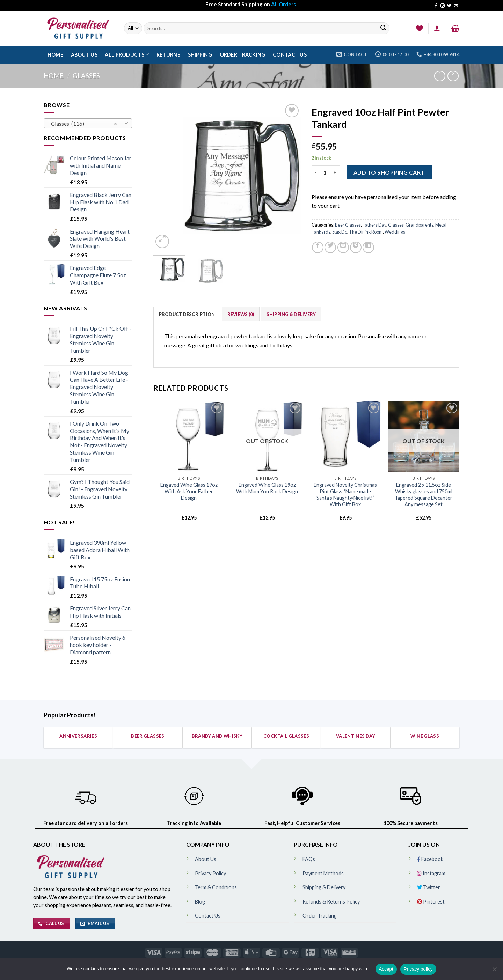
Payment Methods (323, 873)
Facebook (430, 859)
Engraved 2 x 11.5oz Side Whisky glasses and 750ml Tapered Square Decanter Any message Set (424, 495)
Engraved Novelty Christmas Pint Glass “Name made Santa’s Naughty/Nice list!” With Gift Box (345, 495)
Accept (386, 969)
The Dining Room (366, 232)
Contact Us (290, 55)
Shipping (200, 55)
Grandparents (420, 225)
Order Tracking (243, 55)
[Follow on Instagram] (443, 6)
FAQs (309, 859)
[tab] (187, 314)
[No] (494, 971)
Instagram (431, 873)
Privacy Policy (210, 873)
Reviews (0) (241, 314)
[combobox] (88, 123)
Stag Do (340, 232)
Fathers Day (374, 225)
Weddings (395, 232)
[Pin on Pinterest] (356, 247)
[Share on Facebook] (318, 247)
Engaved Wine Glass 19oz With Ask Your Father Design (189, 491)
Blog (200, 902)
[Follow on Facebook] (436, 6)
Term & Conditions (216, 887)
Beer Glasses (348, 225)
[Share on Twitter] (330, 247)
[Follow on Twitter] (449, 6)
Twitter (429, 887)
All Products (127, 54)
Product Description (187, 314)
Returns (168, 55)
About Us (84, 55)
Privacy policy (418, 969)
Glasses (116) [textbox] (84, 124)
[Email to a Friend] (343, 247)
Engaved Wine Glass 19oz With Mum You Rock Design (267, 488)
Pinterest (431, 902)
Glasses (86, 76)
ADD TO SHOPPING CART (389, 172)
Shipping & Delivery (291, 314)
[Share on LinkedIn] (368, 247)
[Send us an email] (456, 6)
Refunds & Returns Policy (331, 902)
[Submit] (383, 28)
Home (55, 55)
